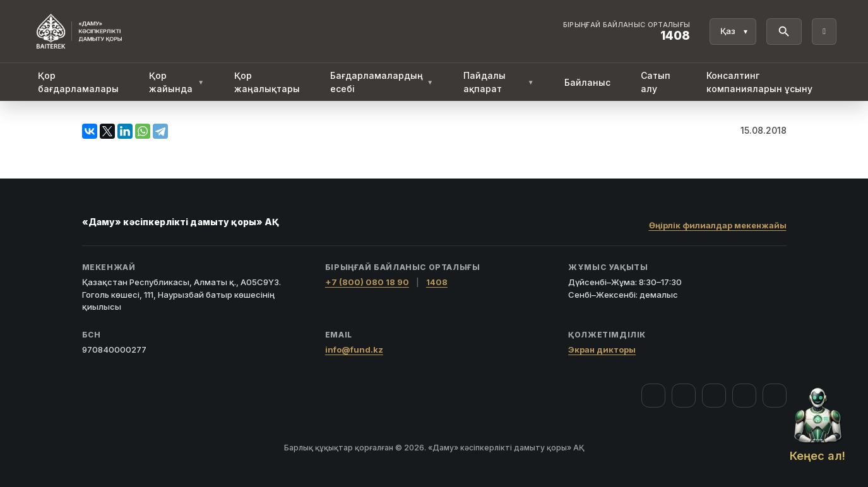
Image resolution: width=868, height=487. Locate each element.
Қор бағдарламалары (78, 82)
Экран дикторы (602, 349)
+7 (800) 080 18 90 (367, 282)
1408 (437, 282)
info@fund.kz (354, 349)
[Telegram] (744, 396)
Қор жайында (176, 82)
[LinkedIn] (775, 396)
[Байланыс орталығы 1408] (627, 32)
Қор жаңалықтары (267, 82)
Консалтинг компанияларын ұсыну (759, 82)
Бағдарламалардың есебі (382, 82)
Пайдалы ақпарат (499, 82)
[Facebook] (653, 396)
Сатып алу (656, 82)
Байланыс (587, 82)
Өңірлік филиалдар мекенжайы (718, 225)
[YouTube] (714, 396)
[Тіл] (733, 32)
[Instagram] (684, 396)
